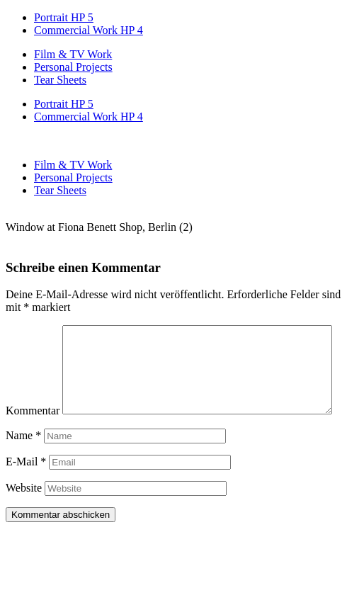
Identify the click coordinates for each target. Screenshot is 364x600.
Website (24, 517)
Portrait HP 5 (64, 17)
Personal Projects (73, 67)
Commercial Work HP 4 (89, 30)
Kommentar (33, 331)
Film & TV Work (73, 54)
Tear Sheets (60, 80)
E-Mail (26, 491)
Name (23, 465)
